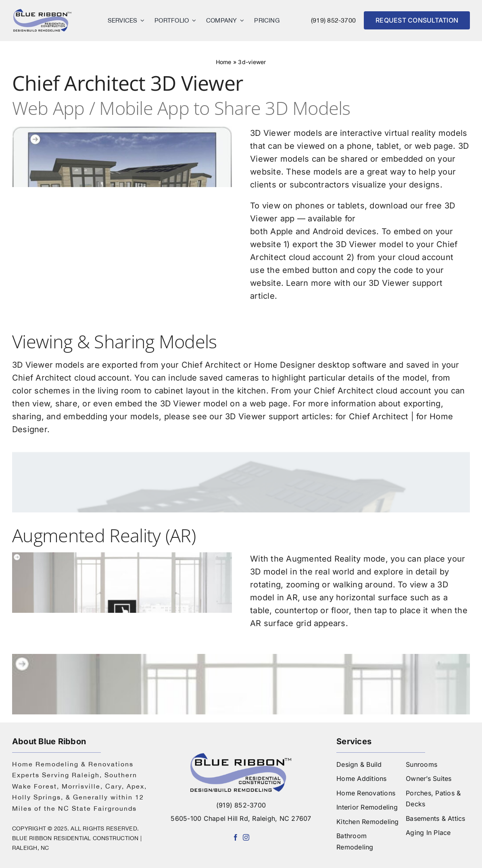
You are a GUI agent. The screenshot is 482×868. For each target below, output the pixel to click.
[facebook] (236, 837)
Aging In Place (428, 833)
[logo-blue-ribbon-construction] (241, 756)
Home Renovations (366, 793)
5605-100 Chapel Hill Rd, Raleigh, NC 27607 (241, 818)
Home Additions (361, 778)
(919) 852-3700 (333, 20)
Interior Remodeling (367, 807)
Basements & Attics (435, 818)
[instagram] (246, 837)
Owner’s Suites (429, 778)
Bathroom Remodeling (355, 841)
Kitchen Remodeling (367, 822)
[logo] (42, 11)
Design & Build (359, 764)
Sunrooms (421, 764)
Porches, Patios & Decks (433, 799)
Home (228, 59)
